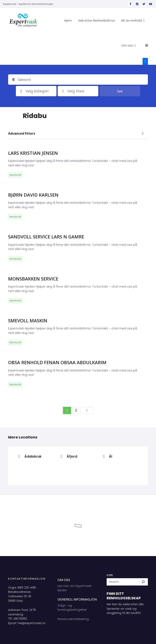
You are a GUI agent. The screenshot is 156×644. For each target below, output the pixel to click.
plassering (63, 60)
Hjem (83, 20)
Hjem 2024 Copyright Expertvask (106, 638)
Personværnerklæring (73, 587)
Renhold (15, 143)
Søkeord (13, 48)
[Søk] (143, 550)
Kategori (21, 60)
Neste (87, 379)
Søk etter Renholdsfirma (111, 20)
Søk (120, 59)
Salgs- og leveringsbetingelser (72, 576)
